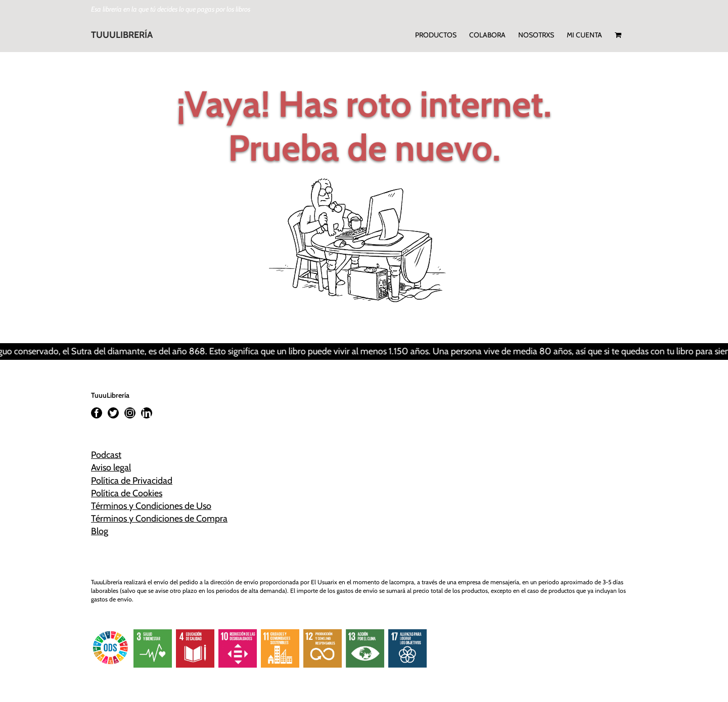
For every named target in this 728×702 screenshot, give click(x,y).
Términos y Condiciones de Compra (159, 519)
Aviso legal (111, 467)
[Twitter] (113, 413)
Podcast (106, 455)
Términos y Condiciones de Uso (151, 506)
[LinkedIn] (147, 413)
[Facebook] (97, 413)
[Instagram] (130, 413)
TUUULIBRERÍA (122, 35)
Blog (100, 531)
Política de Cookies (127, 493)
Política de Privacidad (132, 481)
